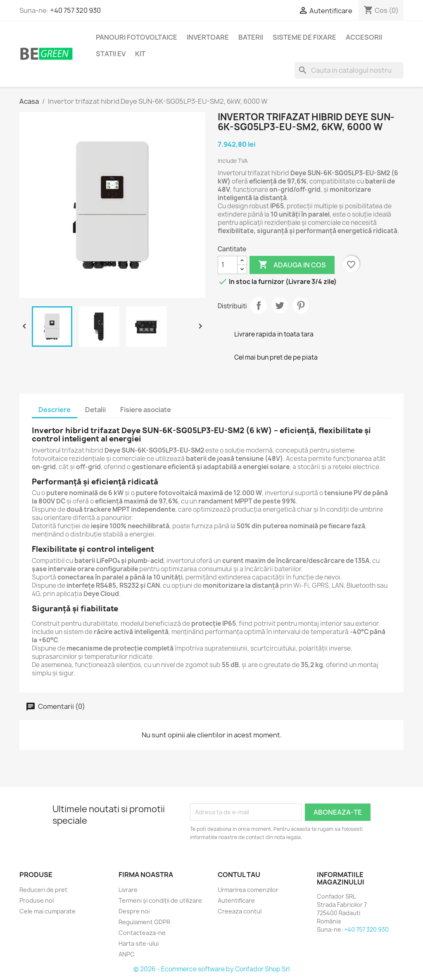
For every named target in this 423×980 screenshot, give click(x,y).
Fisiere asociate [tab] (146, 410)
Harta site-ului (139, 943)
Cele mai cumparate (48, 911)
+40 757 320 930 (75, 10)
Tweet (280, 305)
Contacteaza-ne (142, 933)
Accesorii (364, 37)
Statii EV (111, 54)
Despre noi (134, 911)
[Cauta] (349, 70)
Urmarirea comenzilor (248, 890)
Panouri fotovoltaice (137, 37)
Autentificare (236, 900)
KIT (140, 54)
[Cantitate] (228, 265)
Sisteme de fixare (304, 37)
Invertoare (208, 37)
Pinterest (301, 305)
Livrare (128, 890)
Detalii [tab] (95, 410)
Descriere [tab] (55, 410)
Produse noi (37, 900)
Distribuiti (259, 305)
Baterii (251, 37)
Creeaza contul (240, 911)
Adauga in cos (292, 265)
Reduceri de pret (43, 890)
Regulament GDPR (144, 922)
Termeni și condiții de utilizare (160, 900)
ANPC (127, 954)
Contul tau (239, 875)
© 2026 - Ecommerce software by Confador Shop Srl (211, 969)
